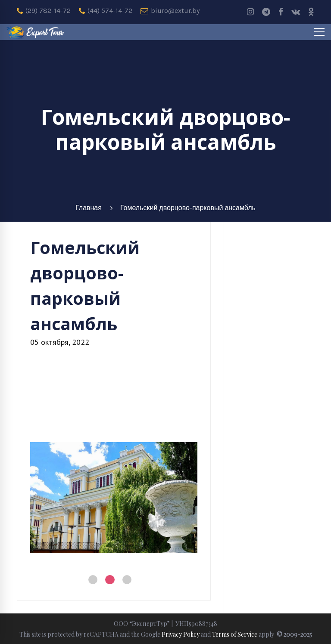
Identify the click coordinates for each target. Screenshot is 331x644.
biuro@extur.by (170, 11)
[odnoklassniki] (311, 12)
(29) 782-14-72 (44, 11)
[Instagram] (250, 12)
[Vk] (296, 12)
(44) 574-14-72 (106, 11)
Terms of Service (235, 634)
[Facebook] (281, 12)
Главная (89, 208)
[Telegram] (266, 12)
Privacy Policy (181, 634)
